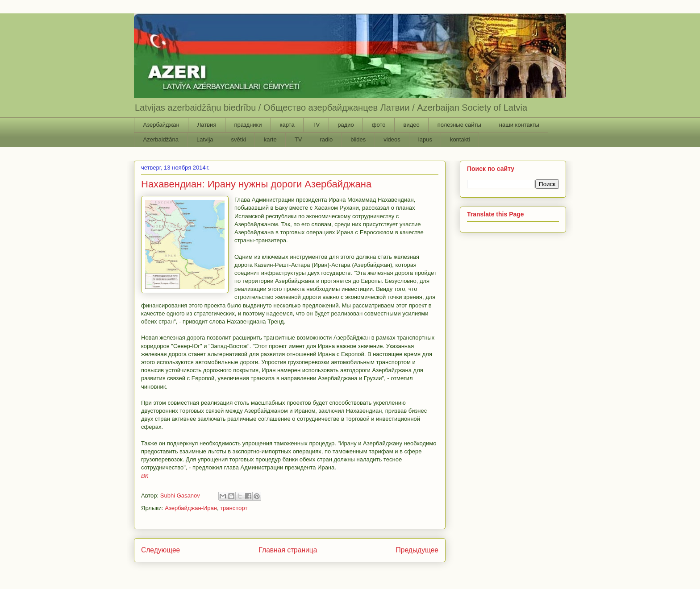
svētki (239, 139)
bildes (358, 139)
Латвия (207, 125)
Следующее (160, 550)
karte (270, 139)
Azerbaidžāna (161, 139)
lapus (425, 139)
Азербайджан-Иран (191, 508)
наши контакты (519, 125)
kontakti (460, 139)
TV (316, 125)
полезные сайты (459, 125)
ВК (145, 476)
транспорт (234, 508)
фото (379, 125)
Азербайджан (161, 125)
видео (411, 125)
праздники (248, 125)
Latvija (205, 139)
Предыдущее (417, 550)
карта (287, 125)
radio (326, 139)
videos (392, 139)
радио (346, 125)
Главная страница (288, 550)
